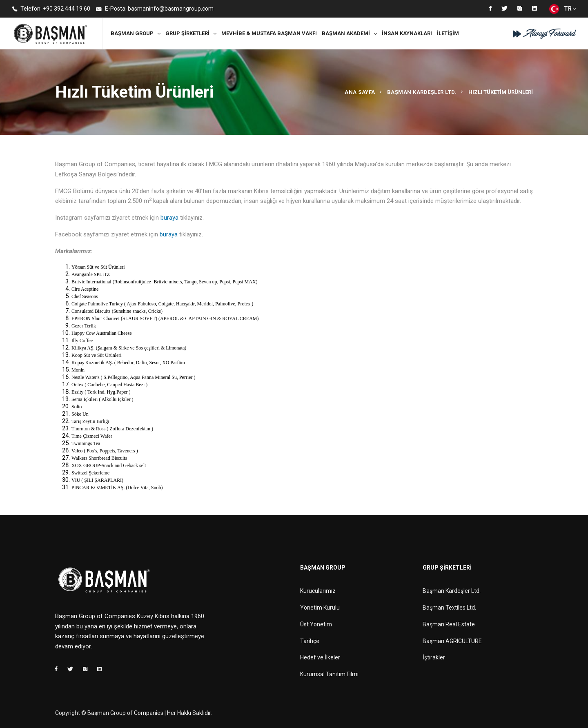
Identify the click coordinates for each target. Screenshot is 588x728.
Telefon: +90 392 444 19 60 (51, 9)
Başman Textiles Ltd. (449, 608)
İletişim (448, 33)
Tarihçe (310, 641)
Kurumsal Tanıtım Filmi (329, 674)
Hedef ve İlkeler (320, 657)
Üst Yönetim (316, 624)
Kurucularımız (318, 591)
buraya (169, 218)
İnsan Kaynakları (407, 33)
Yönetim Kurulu (320, 608)
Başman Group (132, 33)
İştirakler (434, 657)
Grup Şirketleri (187, 33)
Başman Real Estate (449, 624)
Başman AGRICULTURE (452, 641)
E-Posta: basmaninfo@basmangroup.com (155, 9)
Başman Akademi (346, 33)
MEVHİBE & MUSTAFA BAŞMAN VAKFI (269, 33)
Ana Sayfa (360, 92)
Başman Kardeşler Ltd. (422, 92)
